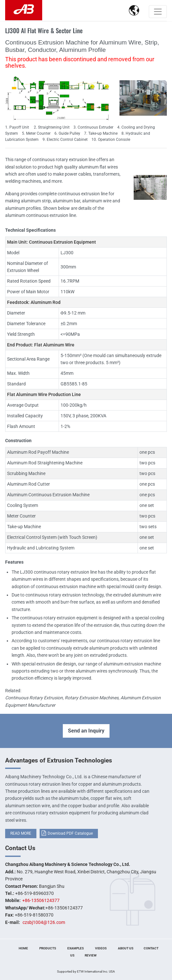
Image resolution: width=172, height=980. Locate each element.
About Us (126, 948)
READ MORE (21, 833)
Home (23, 948)
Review (91, 955)
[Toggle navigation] (158, 12)
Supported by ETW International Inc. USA (86, 971)
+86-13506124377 (41, 900)
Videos (101, 948)
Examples (76, 948)
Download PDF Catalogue (70, 833)
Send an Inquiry (86, 731)
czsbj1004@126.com (44, 922)
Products (48, 948)
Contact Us (20, 848)
